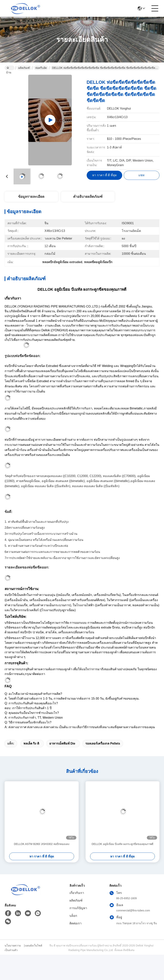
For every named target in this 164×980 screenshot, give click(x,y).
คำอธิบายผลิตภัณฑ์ (88, 197)
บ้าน (9, 68)
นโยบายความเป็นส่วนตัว (13, 948)
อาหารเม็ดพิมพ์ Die (62, 743)
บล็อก (73, 916)
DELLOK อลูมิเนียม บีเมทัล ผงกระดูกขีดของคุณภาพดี (122, 844)
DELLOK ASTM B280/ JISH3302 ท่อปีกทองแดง (42, 844)
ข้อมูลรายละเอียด (31, 197)
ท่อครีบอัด (41, 68)
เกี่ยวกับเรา (77, 893)
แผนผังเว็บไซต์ (34, 946)
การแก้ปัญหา (78, 908)
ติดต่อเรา (76, 923)
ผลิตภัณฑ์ (24, 68)
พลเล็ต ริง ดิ (31, 743)
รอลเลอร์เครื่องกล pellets (103, 743)
